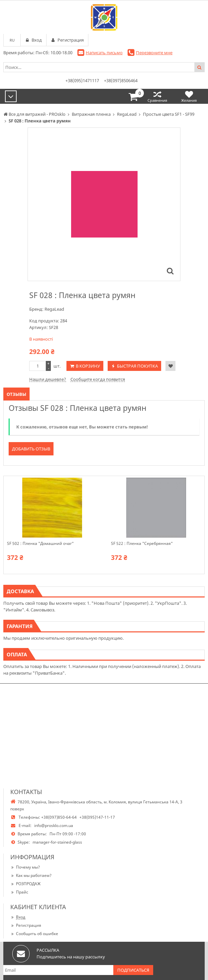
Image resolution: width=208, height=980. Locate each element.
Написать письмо (104, 53)
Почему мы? (25, 867)
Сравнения (157, 96)
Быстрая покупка (137, 366)
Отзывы (16, 394)
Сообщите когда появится (98, 379)
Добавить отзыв (31, 449)
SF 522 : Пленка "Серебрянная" (142, 544)
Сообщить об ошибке (34, 934)
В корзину (88, 366)
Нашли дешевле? (48, 379)
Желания (189, 96)
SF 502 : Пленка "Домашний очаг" (40, 544)
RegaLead (54, 309)
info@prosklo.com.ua (54, 825)
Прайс (19, 892)
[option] (104, 204)
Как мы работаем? (31, 875)
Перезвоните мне (154, 53)
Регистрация (26, 925)
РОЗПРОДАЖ (25, 884)
